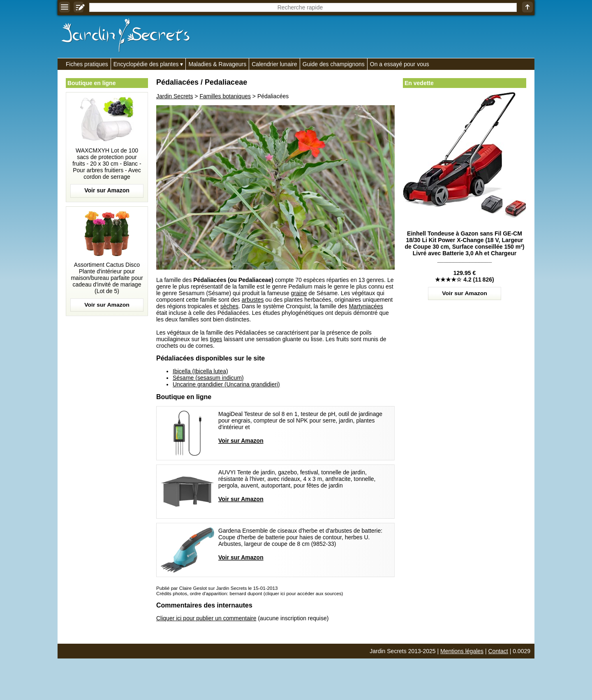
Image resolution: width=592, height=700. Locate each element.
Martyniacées (366, 306)
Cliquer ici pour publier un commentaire (206, 618)
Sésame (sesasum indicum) (208, 378)
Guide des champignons (334, 64)
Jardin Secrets (175, 96)
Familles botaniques (225, 96)
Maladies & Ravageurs (217, 64)
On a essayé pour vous (400, 64)
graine (299, 293)
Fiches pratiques (87, 64)
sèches (229, 306)
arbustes (253, 300)
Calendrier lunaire (274, 64)
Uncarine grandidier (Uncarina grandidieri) (226, 384)
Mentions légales (462, 651)
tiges (216, 339)
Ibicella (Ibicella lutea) (200, 371)
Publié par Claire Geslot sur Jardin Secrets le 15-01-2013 (217, 588)
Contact (498, 651)
